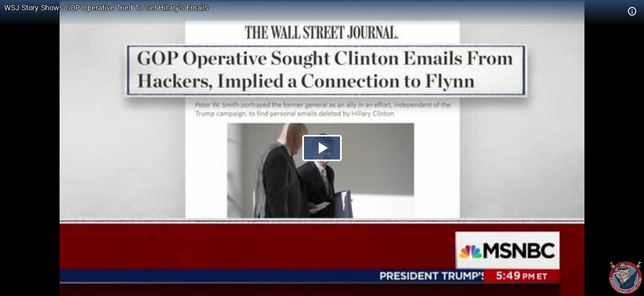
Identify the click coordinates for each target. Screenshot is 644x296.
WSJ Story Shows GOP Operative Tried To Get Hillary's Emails (106, 8)
